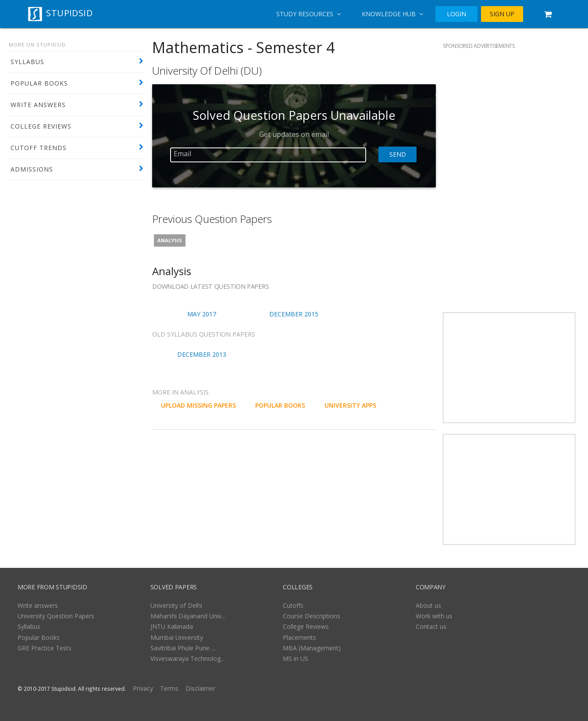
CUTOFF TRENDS (39, 148)
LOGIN (456, 14)
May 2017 (202, 314)
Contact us (431, 626)
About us (428, 605)
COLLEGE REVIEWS (41, 126)
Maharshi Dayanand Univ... (188, 616)
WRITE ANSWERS (38, 105)
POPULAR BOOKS (39, 83)
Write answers (38, 605)
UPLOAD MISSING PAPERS (198, 405)
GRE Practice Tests (45, 648)
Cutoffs (293, 605)
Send (397, 154)
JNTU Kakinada (172, 626)
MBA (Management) (312, 648)
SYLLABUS (27, 62)
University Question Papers (56, 616)
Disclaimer (200, 688)
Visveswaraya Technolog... (187, 658)
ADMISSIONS (32, 169)
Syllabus (29, 626)
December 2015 (294, 314)
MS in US (296, 658)
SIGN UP (502, 14)
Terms (169, 688)
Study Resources (308, 14)
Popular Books (39, 637)
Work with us (434, 616)
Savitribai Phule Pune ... (183, 648)
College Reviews (306, 626)
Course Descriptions (312, 616)
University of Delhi (176, 605)
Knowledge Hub (392, 14)
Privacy (143, 688)
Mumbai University (177, 637)
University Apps (350, 405)
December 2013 (202, 354)
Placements (299, 637)
